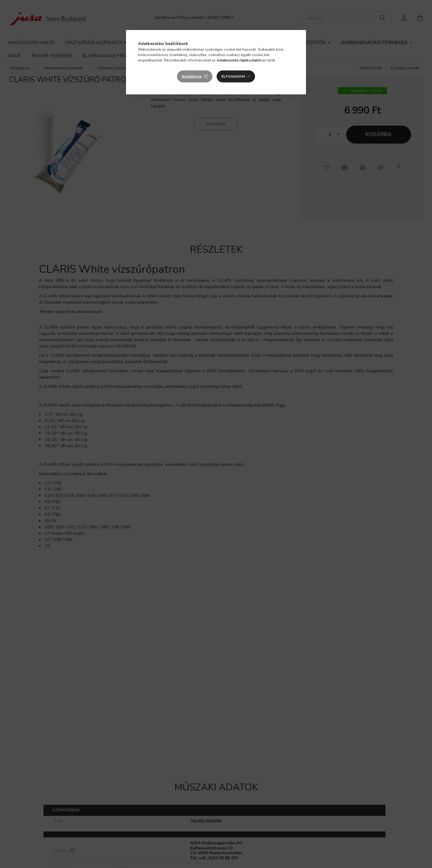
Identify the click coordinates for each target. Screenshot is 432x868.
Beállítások (192, 76)
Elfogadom (233, 76)
